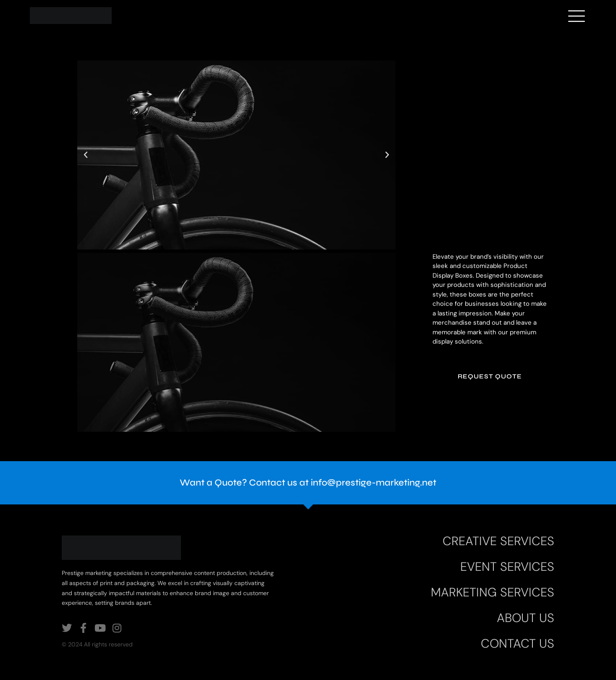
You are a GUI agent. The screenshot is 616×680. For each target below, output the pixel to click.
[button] (86, 155)
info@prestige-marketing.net (374, 483)
